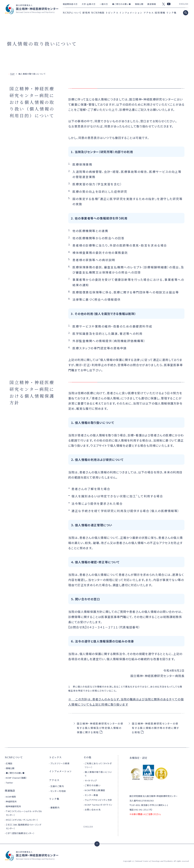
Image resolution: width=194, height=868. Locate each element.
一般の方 (104, 4)
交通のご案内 (57, 786)
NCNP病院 (98, 13)
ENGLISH (184, 4)
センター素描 (91, 795)
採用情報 (160, 13)
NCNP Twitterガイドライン (99, 805)
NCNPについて (72, 13)
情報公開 (139, 4)
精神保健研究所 (13, 806)
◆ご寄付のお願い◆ (122, 4)
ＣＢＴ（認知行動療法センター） (20, 833)
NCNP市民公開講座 (95, 790)
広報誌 (9, 763)
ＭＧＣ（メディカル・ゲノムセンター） (22, 820)
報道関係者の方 (70, 4)
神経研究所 (11, 802)
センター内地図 (58, 791)
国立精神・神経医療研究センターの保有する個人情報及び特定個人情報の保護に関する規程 (100, 728)
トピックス (112, 13)
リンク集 (171, 13)
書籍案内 (55, 807)
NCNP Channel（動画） (16, 778)
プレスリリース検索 (60, 763)
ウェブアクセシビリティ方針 (98, 800)
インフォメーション (131, 13)
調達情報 (152, 4)
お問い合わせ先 (93, 810)
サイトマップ (91, 781)
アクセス (149, 13)
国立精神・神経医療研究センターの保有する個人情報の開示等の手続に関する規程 (156, 728)
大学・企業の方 (89, 4)
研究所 (86, 13)
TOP (12, 74)
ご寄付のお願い (93, 785)
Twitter (9, 783)
